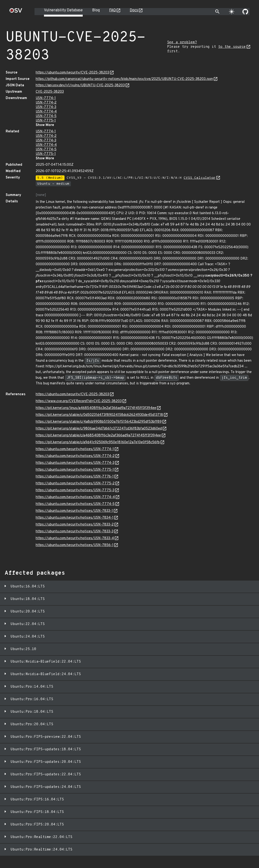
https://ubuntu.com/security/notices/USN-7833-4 (75, 538)
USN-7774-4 (46, 112)
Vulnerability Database (63, 10)
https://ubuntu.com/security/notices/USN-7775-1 (75, 470)
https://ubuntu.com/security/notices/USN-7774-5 (75, 504)
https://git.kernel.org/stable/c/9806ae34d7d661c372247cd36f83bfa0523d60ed (99, 429)
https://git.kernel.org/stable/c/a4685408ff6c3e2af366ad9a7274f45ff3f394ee (98, 436)
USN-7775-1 (46, 121)
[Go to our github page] (245, 12)
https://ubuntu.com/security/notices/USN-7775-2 (75, 484)
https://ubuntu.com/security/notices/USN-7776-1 (75, 477)
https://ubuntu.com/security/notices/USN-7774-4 (75, 497)
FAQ (112, 10)
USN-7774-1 (46, 98)
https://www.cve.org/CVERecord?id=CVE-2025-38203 (79, 401)
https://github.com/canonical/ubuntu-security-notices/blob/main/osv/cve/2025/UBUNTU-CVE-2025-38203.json (124, 79)
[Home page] (16, 12)
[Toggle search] (217, 12)
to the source (232, 47)
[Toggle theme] (232, 12)
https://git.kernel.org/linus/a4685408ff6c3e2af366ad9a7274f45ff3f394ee (96, 408)
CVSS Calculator (200, 178)
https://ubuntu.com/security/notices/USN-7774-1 (75, 449)
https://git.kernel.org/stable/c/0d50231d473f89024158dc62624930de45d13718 (99, 415)
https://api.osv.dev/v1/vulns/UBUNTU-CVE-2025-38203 (80, 85)
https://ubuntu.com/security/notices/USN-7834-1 (75, 518)
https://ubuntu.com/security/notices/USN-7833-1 (74, 511)
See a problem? (182, 42)
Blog (96, 10)
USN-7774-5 (46, 116)
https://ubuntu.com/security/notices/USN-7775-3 (75, 490)
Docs (134, 10)
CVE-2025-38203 (50, 92)
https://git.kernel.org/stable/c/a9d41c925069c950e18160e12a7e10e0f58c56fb (98, 442)
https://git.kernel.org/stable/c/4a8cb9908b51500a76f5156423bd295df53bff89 (99, 422)
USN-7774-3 (46, 107)
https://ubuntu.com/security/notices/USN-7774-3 (75, 463)
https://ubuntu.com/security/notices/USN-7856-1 (75, 545)
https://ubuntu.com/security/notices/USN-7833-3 (75, 532)
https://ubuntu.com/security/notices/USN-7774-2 (75, 456)
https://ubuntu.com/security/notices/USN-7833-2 (75, 525)
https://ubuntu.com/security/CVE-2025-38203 (72, 73)
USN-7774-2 (46, 103)
